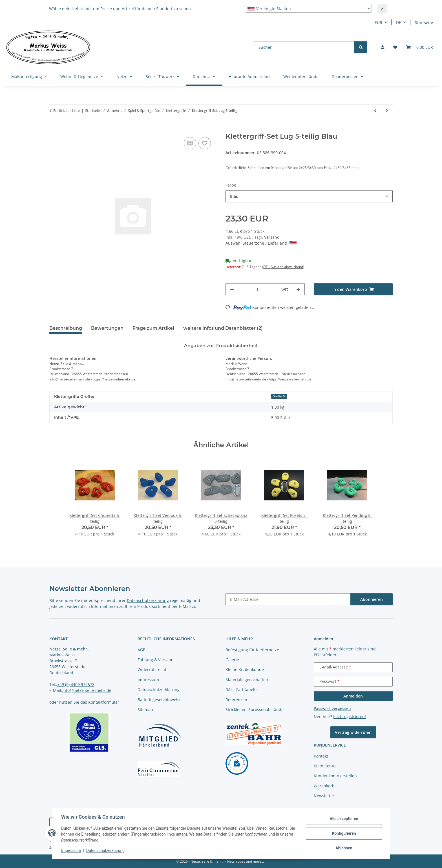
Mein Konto (325, 766)
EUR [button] (378, 22)
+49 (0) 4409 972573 (76, 684)
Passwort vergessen (332, 708)
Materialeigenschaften (247, 680)
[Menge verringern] (232, 289)
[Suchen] (304, 47)
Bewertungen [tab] (107, 328)
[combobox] (308, 9)
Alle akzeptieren (344, 819)
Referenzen (236, 700)
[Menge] (258, 289)
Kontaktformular (104, 702)
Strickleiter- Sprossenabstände (255, 709)
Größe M (279, 396)
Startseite (424, 22)
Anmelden (353, 696)
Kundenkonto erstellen (335, 776)
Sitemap (145, 709)
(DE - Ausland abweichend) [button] (283, 267)
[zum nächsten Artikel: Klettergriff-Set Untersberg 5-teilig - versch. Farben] (387, 111)
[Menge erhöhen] (298, 289)
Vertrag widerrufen (353, 732)
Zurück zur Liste (67, 110)
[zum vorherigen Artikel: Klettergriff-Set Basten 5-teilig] (375, 111)
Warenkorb (324, 786)
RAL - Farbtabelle (242, 689)
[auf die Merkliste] (205, 143)
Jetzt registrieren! (350, 717)
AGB (142, 650)
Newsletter (324, 796)
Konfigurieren (344, 833)
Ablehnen (344, 848)
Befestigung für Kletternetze (252, 650)
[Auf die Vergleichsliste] (190, 143)
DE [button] (399, 22)
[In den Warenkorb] (54, 129)
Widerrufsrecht (152, 669)
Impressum (71, 851)
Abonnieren (372, 599)
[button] (383, 47)
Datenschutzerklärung (105, 851)
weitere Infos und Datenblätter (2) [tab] (223, 328)
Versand (272, 237)
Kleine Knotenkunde (245, 669)
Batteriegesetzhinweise (160, 700)
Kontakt (321, 756)
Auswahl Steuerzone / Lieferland (261, 243)
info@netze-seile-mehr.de (87, 690)
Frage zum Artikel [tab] (153, 328)
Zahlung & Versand (156, 660)
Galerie (232, 660)
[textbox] (308, 9)
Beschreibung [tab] (66, 328)
